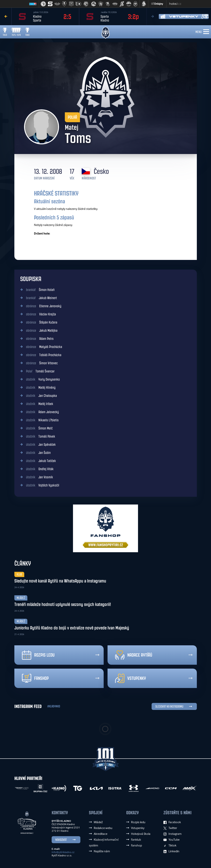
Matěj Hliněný (41, 388)
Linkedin (171, 851)
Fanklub (136, 839)
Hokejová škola (141, 834)
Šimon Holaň (40, 290)
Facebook (172, 822)
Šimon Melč (39, 428)
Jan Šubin (38, 453)
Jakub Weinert (41, 298)
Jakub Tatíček (41, 461)
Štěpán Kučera (42, 322)
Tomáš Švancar (40, 371)
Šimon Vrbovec (42, 363)
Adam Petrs (40, 339)
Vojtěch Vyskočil (43, 485)
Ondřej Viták (40, 469)
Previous (6, 16)
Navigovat (61, 840)
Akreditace (101, 834)
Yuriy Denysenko (43, 379)
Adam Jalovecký (42, 412)
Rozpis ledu (38, 655)
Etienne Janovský (44, 306)
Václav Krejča (41, 314)
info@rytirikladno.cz (63, 852)
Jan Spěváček (41, 445)
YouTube (171, 839)
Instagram (172, 834)
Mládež (98, 822)
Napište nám (102, 851)
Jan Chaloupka (41, 396)
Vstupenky (131, 678)
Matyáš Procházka (44, 347)
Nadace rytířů (134, 655)
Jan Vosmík (40, 477)
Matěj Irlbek (40, 404)
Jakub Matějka (42, 331)
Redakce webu (103, 828)
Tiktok (170, 845)
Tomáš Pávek (41, 436)
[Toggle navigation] (206, 32)
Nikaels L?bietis (42, 420)
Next (152, 16)
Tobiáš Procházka (44, 355)
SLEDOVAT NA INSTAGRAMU (169, 707)
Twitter (170, 828)
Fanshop (35, 678)
